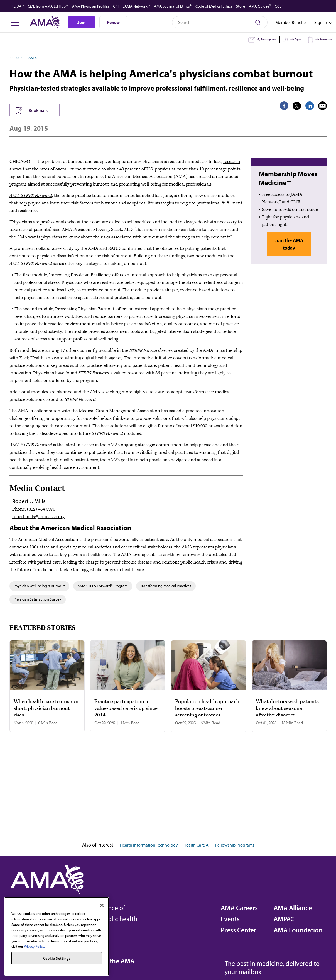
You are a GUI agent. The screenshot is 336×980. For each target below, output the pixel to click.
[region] (57, 936)
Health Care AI (197, 845)
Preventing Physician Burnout (85, 309)
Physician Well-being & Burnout (39, 586)
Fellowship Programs (235, 845)
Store (241, 6)
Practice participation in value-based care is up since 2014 (126, 708)
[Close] (102, 905)
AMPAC (284, 919)
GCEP (279, 6)
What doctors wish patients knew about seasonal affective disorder (287, 708)
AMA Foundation (298, 930)
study (68, 248)
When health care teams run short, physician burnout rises (46, 708)
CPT (116, 6)
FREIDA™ (17, 6)
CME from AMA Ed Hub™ (48, 6)
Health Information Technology (149, 845)
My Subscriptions (267, 39)
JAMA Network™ (137, 6)
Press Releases (23, 58)
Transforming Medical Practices (166, 586)
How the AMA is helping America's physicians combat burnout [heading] (161, 73)
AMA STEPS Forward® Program (103, 586)
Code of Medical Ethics (214, 6)
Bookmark (38, 110)
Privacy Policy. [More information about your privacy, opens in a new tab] (34, 946)
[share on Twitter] (297, 106)
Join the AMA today (289, 244)
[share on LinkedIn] (310, 106)
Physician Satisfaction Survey (37, 599)
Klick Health (31, 358)
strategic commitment (160, 445)
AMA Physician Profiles (91, 6)
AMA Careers (239, 908)
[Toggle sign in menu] (321, 22)
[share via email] (322, 106)
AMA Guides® (260, 6)
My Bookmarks (324, 39)
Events (230, 919)
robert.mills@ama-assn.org (38, 517)
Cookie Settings (57, 958)
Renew (113, 22)
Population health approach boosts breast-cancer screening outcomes (207, 708)
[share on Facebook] (284, 106)
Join (81, 22)
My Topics (296, 39)
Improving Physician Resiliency (80, 275)
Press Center (239, 930)
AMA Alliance (293, 908)
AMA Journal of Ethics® (173, 6)
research (232, 162)
